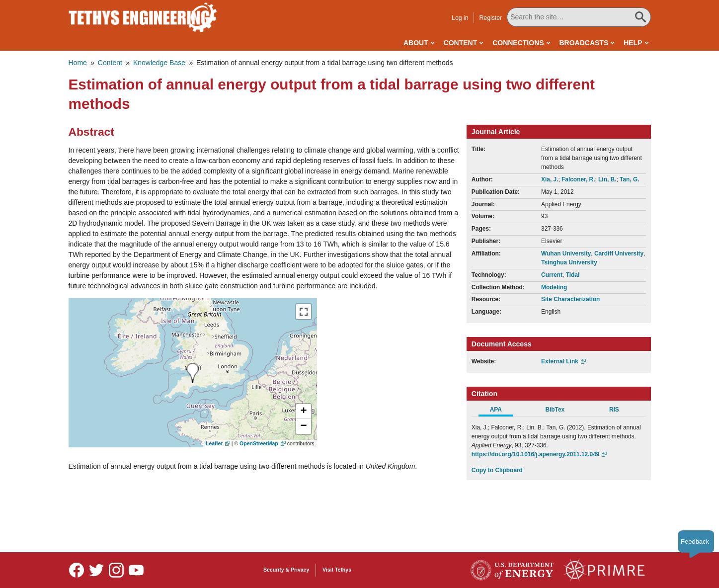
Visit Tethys (337, 570)
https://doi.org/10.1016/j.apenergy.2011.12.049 (536, 454)
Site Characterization (570, 299)
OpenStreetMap (259, 443)
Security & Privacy (286, 570)
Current (552, 275)
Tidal (573, 275)
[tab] (501, 411)
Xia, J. (550, 179)
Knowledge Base (159, 63)
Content (461, 43)
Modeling (554, 287)
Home (78, 63)
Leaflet (214, 443)
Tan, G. (629, 179)
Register (490, 18)
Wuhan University (566, 253)
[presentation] (193, 373)
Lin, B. (607, 179)
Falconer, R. (578, 179)
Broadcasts (584, 43)
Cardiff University (619, 253)
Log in (460, 18)
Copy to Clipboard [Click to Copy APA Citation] (497, 470)
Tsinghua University (569, 262)
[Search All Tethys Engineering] (579, 17)
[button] (304, 412)
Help (633, 43)
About (416, 43)
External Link (560, 361)
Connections (518, 43)
